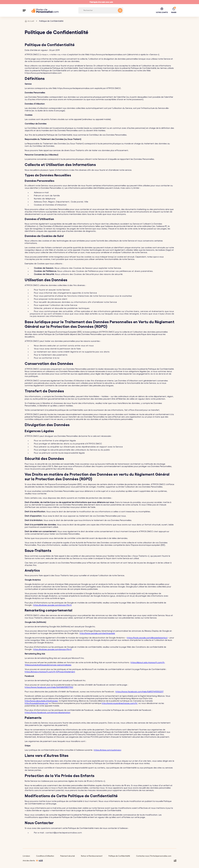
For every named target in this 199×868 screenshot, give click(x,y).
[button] (24, 10)
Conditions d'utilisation (45, 856)
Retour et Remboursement (92, 856)
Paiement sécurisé (67, 856)
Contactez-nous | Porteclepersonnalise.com (154, 856)
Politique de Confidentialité (119, 856)
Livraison (26, 856)
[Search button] (120, 10)
